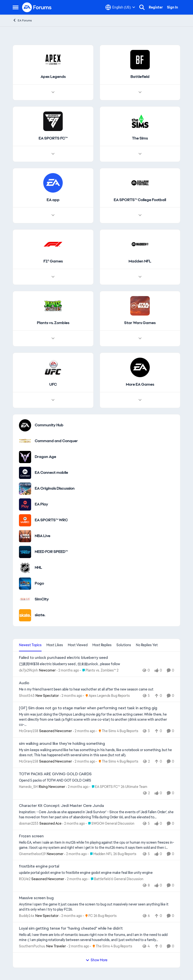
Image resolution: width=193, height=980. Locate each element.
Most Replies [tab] (102, 645)
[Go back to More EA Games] (140, 385)
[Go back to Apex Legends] (53, 77)
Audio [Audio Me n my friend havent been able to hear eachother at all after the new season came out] (24, 683)
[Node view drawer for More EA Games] (140, 400)
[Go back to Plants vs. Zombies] (53, 323)
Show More (96, 960)
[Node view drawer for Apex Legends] (53, 92)
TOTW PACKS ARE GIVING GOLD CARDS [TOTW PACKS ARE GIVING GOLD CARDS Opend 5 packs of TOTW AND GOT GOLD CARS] (55, 774)
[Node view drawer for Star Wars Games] (140, 338)
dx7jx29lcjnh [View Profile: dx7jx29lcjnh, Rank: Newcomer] (28, 670)
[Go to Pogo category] (25, 584)
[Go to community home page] (37, 7)
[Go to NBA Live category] (25, 536)
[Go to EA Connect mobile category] (25, 473)
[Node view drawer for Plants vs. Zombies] (53, 338)
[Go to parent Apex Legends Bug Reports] (106, 695)
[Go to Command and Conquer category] (25, 441)
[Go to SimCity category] (25, 599)
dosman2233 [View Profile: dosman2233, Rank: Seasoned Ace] (29, 823)
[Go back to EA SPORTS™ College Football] (140, 200)
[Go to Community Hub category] (25, 425)
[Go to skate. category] (25, 615)
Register (156, 7)
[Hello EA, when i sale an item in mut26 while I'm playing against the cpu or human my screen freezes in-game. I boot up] (96, 845)
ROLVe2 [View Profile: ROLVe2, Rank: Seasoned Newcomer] (25, 879)
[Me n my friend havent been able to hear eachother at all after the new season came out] (96, 689)
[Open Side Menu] (16, 7)
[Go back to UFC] (53, 385)
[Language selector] (120, 7)
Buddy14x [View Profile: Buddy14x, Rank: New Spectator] (27, 916)
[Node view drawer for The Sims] (140, 154)
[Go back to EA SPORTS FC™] (53, 138)
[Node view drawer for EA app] (53, 215)
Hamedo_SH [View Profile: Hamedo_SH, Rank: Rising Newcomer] (28, 787)
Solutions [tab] (124, 645)
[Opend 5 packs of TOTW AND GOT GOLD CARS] (96, 780)
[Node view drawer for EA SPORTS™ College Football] (140, 215)
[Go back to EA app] (53, 200)
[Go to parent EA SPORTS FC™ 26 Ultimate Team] (118, 787)
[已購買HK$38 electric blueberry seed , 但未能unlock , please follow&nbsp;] (96, 664)
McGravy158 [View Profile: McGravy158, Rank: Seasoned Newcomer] (29, 731)
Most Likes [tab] (55, 645)
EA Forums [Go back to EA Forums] (22, 20)
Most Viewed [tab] (78, 645)
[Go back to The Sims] (140, 138)
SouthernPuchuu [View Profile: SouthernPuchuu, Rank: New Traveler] (32, 946)
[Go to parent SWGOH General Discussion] (110, 824)
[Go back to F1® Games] (53, 261)
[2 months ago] (68, 670)
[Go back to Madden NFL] (140, 261)
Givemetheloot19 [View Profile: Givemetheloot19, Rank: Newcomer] (32, 854)
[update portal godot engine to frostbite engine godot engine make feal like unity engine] (96, 873)
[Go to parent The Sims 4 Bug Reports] (117, 731)
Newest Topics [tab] (30, 645)
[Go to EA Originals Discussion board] (25, 489)
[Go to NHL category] (25, 568)
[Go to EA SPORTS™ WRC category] (25, 520)
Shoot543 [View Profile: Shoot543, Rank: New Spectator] (27, 695)
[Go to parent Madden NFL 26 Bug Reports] (112, 854)
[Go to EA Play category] (25, 504)
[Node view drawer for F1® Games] (53, 277)
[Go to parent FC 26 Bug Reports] (100, 916)
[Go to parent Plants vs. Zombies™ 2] (99, 670)
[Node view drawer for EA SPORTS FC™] (53, 154)
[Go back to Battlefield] (140, 77)
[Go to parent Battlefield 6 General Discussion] (116, 879)
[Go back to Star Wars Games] (140, 323)
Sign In (172, 7)
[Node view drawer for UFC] (53, 400)
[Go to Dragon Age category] (25, 457)
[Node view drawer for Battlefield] (140, 92)
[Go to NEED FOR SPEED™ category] (25, 552)
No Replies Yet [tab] (147, 645)
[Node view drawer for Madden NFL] (140, 277)
